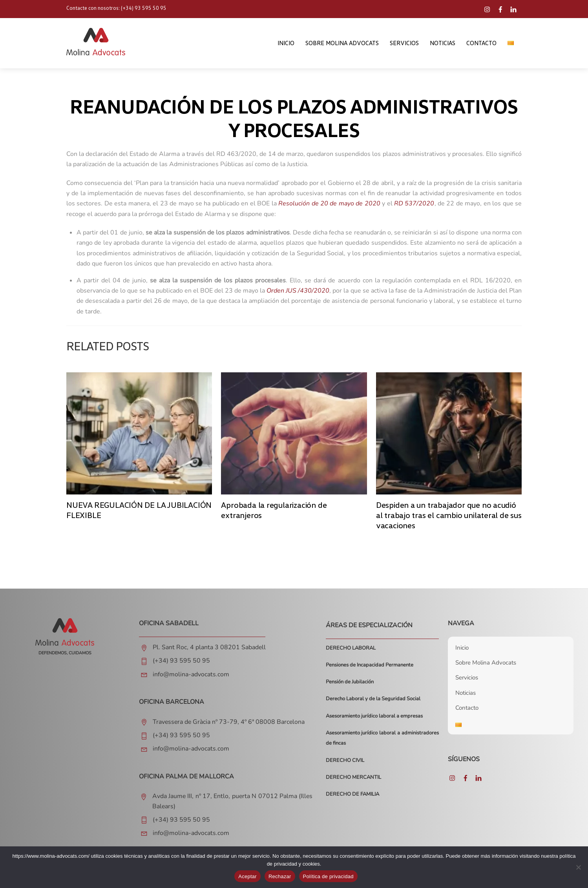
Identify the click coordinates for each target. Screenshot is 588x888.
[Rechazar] (578, 867)
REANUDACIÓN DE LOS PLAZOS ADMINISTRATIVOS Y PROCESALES (294, 119)
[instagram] (488, 8)
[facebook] (501, 8)
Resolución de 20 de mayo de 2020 (329, 205)
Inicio (286, 44)
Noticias (443, 44)
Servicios (404, 44)
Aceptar (247, 876)
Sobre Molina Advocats (342, 44)
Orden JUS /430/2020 (298, 292)
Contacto (481, 44)
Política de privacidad (328, 876)
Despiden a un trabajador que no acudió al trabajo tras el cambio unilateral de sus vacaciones (449, 516)
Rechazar (280, 876)
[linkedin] (514, 8)
